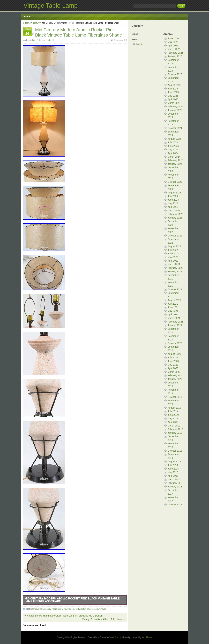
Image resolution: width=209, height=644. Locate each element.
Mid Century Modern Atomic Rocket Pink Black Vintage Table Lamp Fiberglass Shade (72, 600)
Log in (139, 44)
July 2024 (173, 142)
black (41, 609)
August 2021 (174, 300)
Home (27, 17)
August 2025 (174, 85)
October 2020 (175, 343)
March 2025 (174, 103)
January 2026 (175, 56)
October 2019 (175, 397)
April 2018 (173, 476)
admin (33, 40)
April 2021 (173, 314)
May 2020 (173, 365)
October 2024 (175, 128)
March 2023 (174, 211)
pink (77, 609)
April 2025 (173, 99)
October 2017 (175, 505)
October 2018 (175, 451)
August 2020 (174, 354)
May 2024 (173, 150)
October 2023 (175, 182)
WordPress (147, 637)
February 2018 (175, 483)
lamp (64, 609)
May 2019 (173, 418)
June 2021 (173, 307)
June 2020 (173, 361)
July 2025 (173, 89)
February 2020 (175, 375)
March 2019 (174, 426)
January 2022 (175, 271)
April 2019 (173, 422)
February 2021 (175, 322)
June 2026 (173, 38)
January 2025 (175, 110)
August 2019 (174, 408)
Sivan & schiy (115, 637)
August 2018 (174, 461)
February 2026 (175, 53)
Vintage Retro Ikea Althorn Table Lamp (103, 619)
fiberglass (56, 609)
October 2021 (175, 289)
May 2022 (173, 257)
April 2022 (173, 261)
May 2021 (173, 311)
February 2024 (175, 160)
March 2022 (174, 264)
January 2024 (175, 164)
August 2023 (174, 193)
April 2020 (173, 368)
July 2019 (173, 411)
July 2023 (173, 196)
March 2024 (174, 157)
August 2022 (174, 246)
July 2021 (173, 304)
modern (71, 609)
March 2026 (174, 49)
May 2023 (173, 203)
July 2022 (173, 250)
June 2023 (173, 200)
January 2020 (175, 379)
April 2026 (173, 46)
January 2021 (175, 325)
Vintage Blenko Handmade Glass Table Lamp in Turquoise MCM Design (65, 616)
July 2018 (173, 465)
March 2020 (174, 372)
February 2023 (175, 214)
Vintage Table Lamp (51, 6)
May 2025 (173, 96)
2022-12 (27, 32)
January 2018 (175, 487)
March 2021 (174, 318)
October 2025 (175, 74)
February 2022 (175, 268)
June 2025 (173, 92)
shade (90, 609)
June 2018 (173, 469)
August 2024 (174, 139)
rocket (83, 609)
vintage (103, 609)
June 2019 (173, 415)
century (36, 23)
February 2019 (175, 429)
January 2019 (175, 433)
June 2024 (173, 146)
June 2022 (173, 254)
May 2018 (173, 472)
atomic (34, 609)
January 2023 (175, 218)
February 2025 (175, 107)
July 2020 (173, 358)
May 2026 (173, 42)
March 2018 (174, 479)
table (96, 609)
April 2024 (173, 153)
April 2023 (173, 207)
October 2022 (175, 236)
